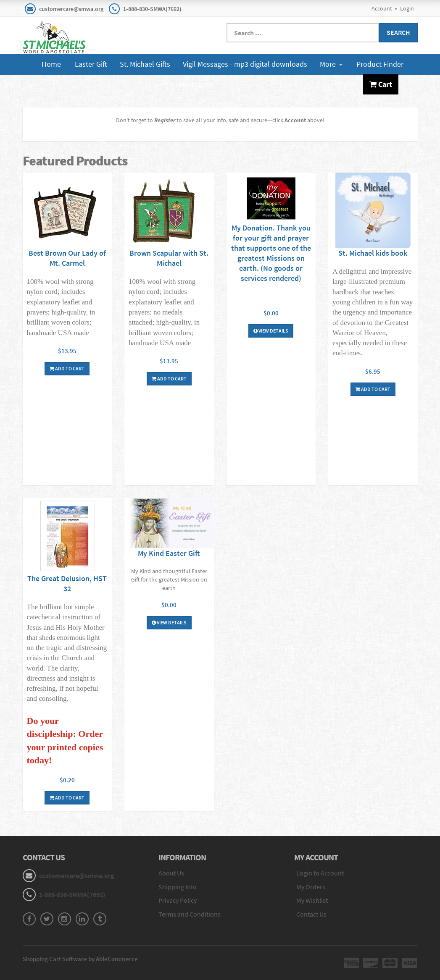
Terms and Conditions (190, 914)
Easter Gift (91, 64)
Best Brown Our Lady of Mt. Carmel (67, 258)
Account (382, 8)
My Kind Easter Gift (169, 553)
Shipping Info (178, 887)
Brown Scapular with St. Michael (169, 258)
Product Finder (380, 64)
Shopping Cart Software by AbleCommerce (80, 959)
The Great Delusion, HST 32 (67, 583)
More (331, 64)
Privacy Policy (178, 900)
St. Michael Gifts (145, 64)
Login (407, 8)
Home (51, 64)
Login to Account (320, 873)
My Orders (311, 887)
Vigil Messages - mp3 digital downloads (245, 64)
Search (398, 32)
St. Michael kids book (373, 253)
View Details (271, 331)
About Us (171, 873)
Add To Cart (67, 368)
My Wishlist (312, 900)
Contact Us (196, 84)
